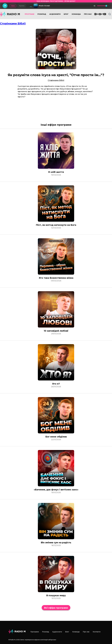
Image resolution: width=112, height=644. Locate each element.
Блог (66, 14)
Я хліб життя (56, 172)
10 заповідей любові (56, 331)
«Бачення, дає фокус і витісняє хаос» (56, 490)
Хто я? (56, 384)
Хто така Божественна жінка (56, 278)
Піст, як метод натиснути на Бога (56, 225)
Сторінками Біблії (13, 23)
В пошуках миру (56, 595)
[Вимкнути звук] (94, 6)
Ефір (13, 6)
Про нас (88, 14)
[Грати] (5, 6)
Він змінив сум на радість (56, 543)
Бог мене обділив (56, 437)
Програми (29, 14)
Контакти (97, 632)
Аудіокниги (55, 14)
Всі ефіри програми (56, 608)
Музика (22, 6)
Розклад (42, 14)
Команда (76, 14)
